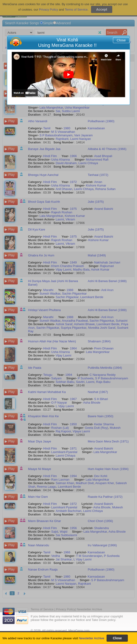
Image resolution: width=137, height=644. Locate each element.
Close (121, 40)
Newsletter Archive (91, 638)
